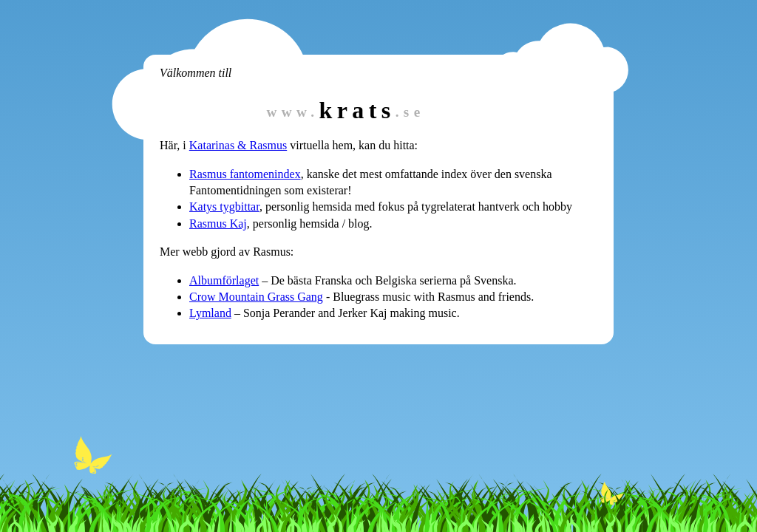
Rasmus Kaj (218, 224)
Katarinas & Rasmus (238, 145)
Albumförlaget (224, 280)
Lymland (210, 313)
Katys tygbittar (224, 207)
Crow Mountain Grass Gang (256, 297)
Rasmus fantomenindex (245, 174)
